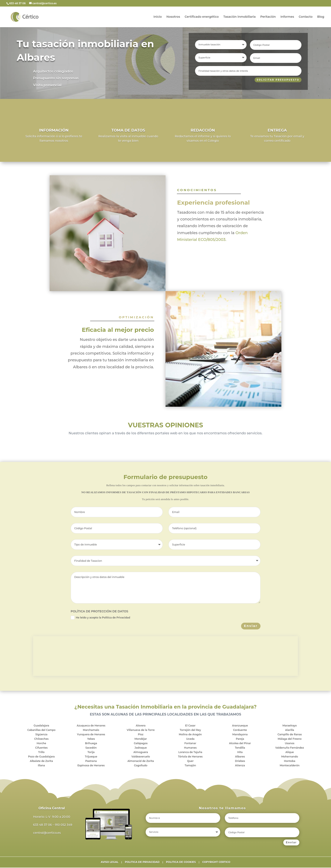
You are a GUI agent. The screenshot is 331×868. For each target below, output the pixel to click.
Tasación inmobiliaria (239, 17)
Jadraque (141, 748)
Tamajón (190, 766)
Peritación (268, 17)
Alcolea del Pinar (240, 744)
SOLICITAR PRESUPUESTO (277, 80)
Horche (41, 744)
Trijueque (91, 757)
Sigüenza (41, 735)
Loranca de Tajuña (190, 753)
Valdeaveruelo (141, 757)
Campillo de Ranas (290, 735)
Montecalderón (290, 766)
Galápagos (141, 744)
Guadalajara (41, 726)
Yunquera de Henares (91, 735)
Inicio (158, 17)
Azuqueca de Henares (91, 726)
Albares (240, 757)
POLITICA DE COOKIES (181, 862)
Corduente (240, 730)
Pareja (240, 739)
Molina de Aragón (190, 735)
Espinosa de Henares (91, 766)
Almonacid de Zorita (141, 761)
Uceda (190, 739)
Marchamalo (91, 730)
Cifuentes (41, 748)
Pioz (141, 735)
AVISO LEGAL (110, 862)
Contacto (306, 17)
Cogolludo (141, 766)
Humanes (190, 748)
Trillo (41, 753)
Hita (240, 753)
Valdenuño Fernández (290, 748)
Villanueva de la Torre (141, 730)
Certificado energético (202, 17)
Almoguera (141, 753)
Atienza (240, 766)
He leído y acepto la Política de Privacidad (100, 618)
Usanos (290, 744)
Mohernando (290, 757)
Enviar (251, 626)
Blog (321, 17)
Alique (290, 753)
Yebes (91, 739)
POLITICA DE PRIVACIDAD (142, 862)
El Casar (190, 726)
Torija (91, 753)
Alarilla (290, 730)
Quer (190, 761)
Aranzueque (240, 726)
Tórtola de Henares (190, 757)
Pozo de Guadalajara (41, 757)
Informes (287, 17)
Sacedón (91, 748)
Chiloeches (41, 739)
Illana (41, 766)
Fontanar (190, 744)
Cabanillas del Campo (41, 730)
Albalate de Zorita (41, 761)
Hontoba (290, 761)
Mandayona (240, 735)
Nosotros (173, 17)
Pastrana (91, 761)
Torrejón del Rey (190, 730)
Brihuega (91, 744)
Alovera (141, 726)
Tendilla (240, 748)
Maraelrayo (290, 726)
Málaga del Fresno (290, 739)
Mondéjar (141, 739)
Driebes (240, 761)
